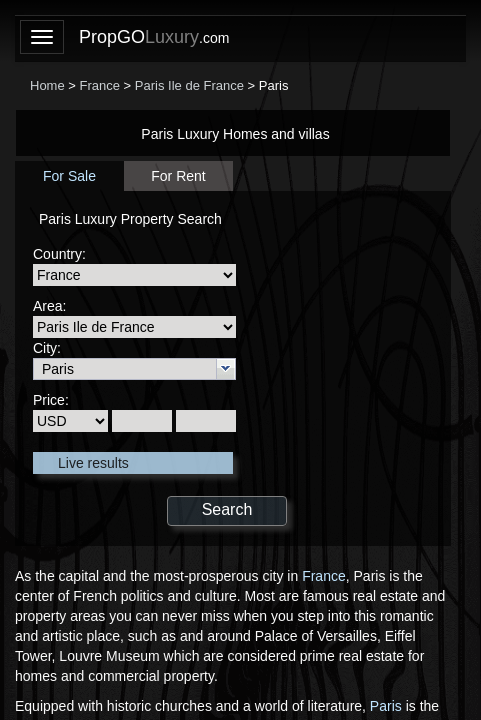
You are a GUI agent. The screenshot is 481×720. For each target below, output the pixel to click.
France (324, 576)
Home (47, 85)
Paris (386, 706)
